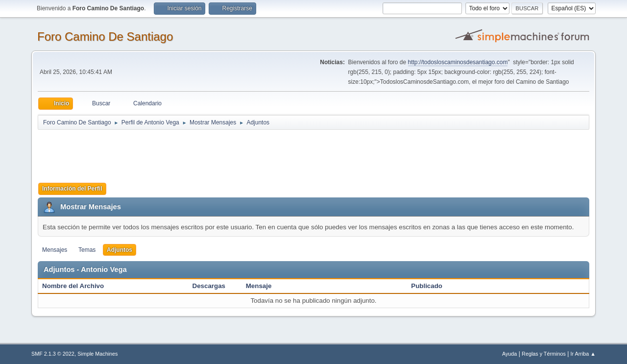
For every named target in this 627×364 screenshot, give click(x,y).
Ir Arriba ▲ (583, 354)
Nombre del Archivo (78, 286)
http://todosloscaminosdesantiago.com (458, 62)
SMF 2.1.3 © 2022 (53, 354)
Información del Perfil (72, 189)
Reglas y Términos (544, 354)
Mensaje (259, 286)
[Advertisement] (210, 153)
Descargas (209, 286)
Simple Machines (97, 354)
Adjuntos (120, 250)
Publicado (427, 286)
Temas (87, 250)
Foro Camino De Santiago (105, 36)
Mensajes (55, 250)
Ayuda (509, 354)
